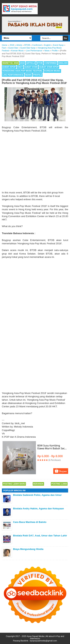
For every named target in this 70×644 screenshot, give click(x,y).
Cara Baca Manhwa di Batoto (30, 522)
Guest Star (31, 67)
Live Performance (13, 75)
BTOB (40, 63)
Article (31, 63)
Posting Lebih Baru (14, 484)
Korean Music (52, 71)
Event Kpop (9, 67)
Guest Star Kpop (49, 67)
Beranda (38, 484)
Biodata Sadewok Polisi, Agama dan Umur (37, 495)
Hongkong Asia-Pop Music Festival (23, 71)
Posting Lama (59, 484)
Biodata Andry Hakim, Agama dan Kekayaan (38, 509)
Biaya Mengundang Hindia (28, 549)
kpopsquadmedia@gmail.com (43, 641)
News (28, 75)
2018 (22, 63)
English (63, 63)
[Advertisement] (35, 162)
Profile (38, 75)
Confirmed (50, 63)
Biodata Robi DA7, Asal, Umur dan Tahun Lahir (40, 536)
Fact (20, 67)
